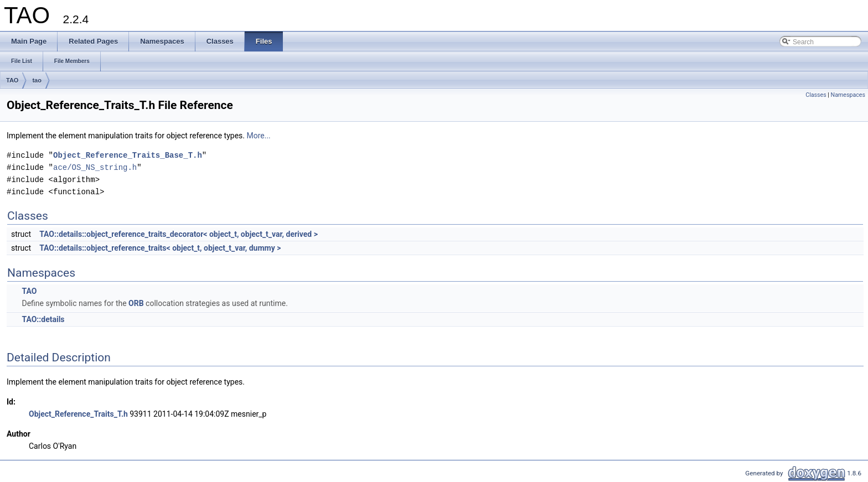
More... (258, 136)
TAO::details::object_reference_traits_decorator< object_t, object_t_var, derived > (179, 234)
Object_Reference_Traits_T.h (78, 414)
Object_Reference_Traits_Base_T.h (128, 155)
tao (37, 80)
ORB (136, 303)
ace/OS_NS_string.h (95, 167)
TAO (12, 80)
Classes (816, 95)
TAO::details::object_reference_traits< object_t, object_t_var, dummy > (160, 248)
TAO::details (43, 319)
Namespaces (848, 95)
